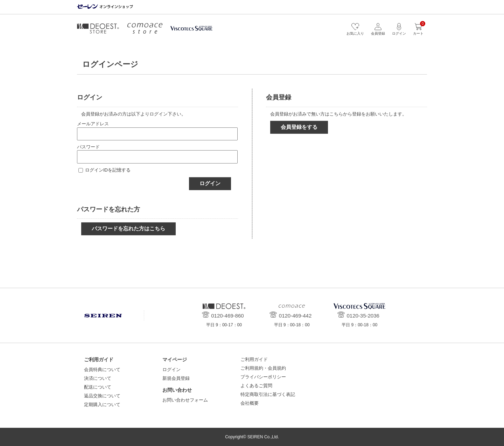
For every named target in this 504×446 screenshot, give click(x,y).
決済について (98, 378)
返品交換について (102, 396)
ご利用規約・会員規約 (263, 368)
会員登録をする (299, 127)
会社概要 (250, 403)
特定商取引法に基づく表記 (268, 394)
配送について (98, 387)
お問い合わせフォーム (185, 400)
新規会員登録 (176, 378)
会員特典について (102, 370)
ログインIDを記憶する (108, 170)
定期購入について (102, 405)
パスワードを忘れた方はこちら (128, 228)
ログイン (210, 183)
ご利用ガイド (254, 359)
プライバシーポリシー (263, 377)
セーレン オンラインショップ (105, 7)
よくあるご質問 (256, 386)
